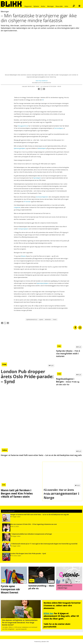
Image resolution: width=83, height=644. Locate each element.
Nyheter (36, 6)
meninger (48, 320)
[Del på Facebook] (39, 89)
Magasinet (28, 6)
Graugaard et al (23, 126)
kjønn (41, 320)
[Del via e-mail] (44, 89)
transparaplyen (23, 229)
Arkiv (66, 6)
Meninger (50, 6)
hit (43, 100)
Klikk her (49, 613)
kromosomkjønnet (42, 197)
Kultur (43, 6)
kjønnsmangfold (32, 320)
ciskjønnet (17, 207)
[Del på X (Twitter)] (41, 89)
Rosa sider (59, 6)
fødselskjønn (42, 148)
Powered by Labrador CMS (41, 642)
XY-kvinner (27, 202)
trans (55, 320)
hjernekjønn (37, 178)
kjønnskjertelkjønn (43, 283)
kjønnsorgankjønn (20, 148)
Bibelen (24, 256)
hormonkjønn (59, 128)
